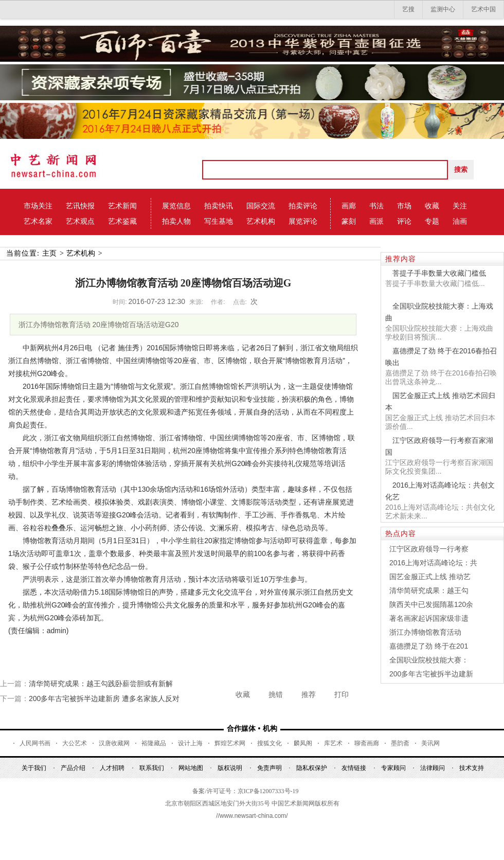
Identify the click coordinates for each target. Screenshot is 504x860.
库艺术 (333, 743)
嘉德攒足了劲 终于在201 (429, 646)
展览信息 (176, 206)
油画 (460, 221)
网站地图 (191, 768)
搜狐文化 (269, 743)
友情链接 (354, 768)
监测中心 (443, 9)
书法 (376, 206)
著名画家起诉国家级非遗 (429, 618)
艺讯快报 (80, 206)
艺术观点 (80, 221)
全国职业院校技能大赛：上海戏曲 (439, 312)
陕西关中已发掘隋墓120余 (431, 604)
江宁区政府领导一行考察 (429, 549)
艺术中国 (483, 9)
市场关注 (38, 206)
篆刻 (349, 221)
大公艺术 (75, 743)
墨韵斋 (400, 743)
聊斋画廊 (367, 743)
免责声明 (269, 768)
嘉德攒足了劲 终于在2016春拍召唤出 (441, 357)
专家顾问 (393, 768)
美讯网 (430, 743)
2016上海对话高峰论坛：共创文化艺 (440, 491)
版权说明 (230, 768)
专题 (432, 221)
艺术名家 (38, 221)
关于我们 (34, 768)
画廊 (349, 206)
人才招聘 (112, 768)
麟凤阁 (303, 743)
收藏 (432, 206)
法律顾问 (433, 768)
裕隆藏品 (154, 743)
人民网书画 (35, 743)
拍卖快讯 (219, 206)
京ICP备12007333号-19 (268, 791)
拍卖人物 (176, 221)
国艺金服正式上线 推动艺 (430, 577)
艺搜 (408, 9)
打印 (341, 694)
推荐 (309, 694)
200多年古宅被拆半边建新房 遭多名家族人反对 (104, 698)
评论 (404, 221)
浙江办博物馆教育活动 (425, 632)
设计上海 (190, 743)
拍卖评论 (303, 206)
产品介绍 (73, 768)
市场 (404, 206)
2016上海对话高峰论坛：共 (433, 563)
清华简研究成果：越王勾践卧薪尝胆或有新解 (101, 684)
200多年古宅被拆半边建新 (431, 674)
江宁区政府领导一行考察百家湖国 (439, 446)
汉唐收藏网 (114, 743)
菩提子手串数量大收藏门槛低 (439, 273)
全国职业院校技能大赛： (429, 660)
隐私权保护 (312, 768)
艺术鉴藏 (122, 221)
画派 (376, 221)
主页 (49, 253)
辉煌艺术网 (230, 743)
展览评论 (303, 221)
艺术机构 (261, 221)
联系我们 (152, 768)
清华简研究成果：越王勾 (429, 590)
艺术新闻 (122, 206)
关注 (460, 206)
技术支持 (472, 768)
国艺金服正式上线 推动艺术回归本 (440, 401)
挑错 (276, 694)
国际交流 (261, 206)
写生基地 (219, 221)
